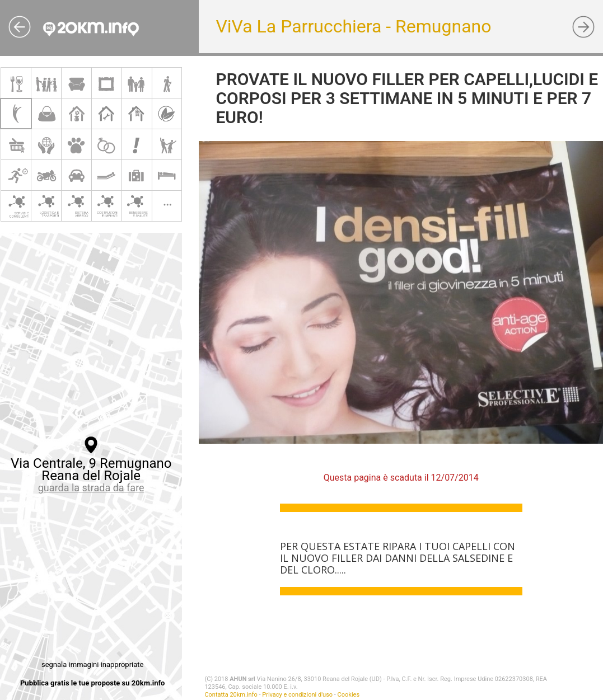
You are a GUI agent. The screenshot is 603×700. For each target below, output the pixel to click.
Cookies (349, 695)
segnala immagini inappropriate (92, 664)
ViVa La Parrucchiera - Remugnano (353, 26)
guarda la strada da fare (91, 488)
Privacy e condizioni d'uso (297, 695)
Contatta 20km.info (231, 695)
